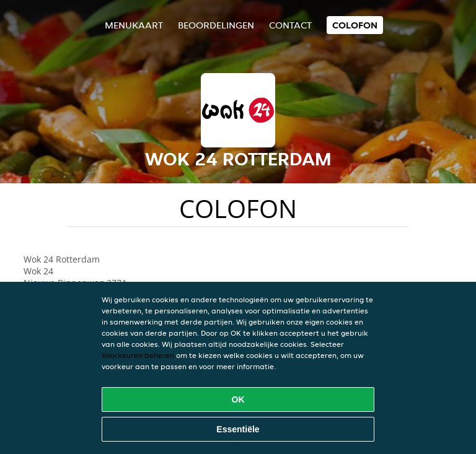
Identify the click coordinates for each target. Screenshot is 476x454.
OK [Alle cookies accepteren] (238, 399)
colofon (355, 25)
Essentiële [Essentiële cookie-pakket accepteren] (238, 429)
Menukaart (134, 25)
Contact (290, 25)
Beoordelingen (216, 25)
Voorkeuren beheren (138, 355)
